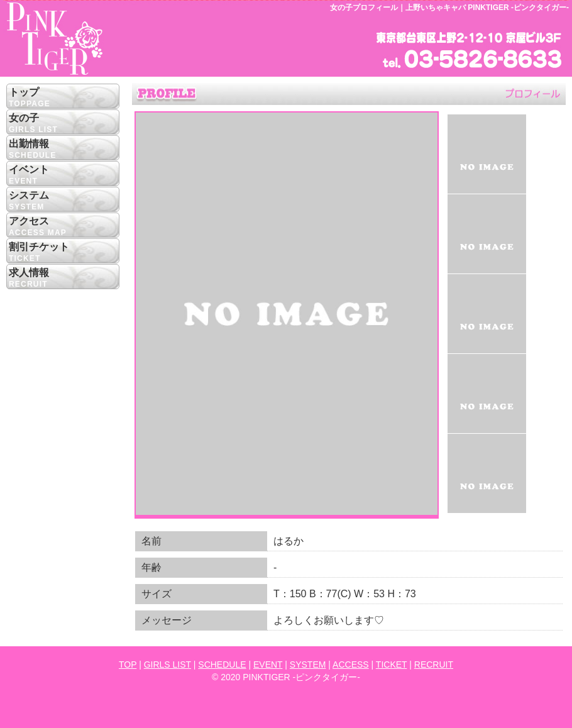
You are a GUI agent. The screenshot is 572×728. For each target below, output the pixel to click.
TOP (128, 665)
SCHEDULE (222, 665)
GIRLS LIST (168, 665)
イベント (63, 176)
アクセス (63, 227)
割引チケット (63, 253)
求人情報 (63, 279)
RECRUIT (434, 665)
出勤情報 (63, 150)
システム (63, 201)
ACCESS (351, 665)
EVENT (268, 665)
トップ (63, 98)
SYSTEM (308, 665)
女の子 (63, 124)
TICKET (392, 665)
